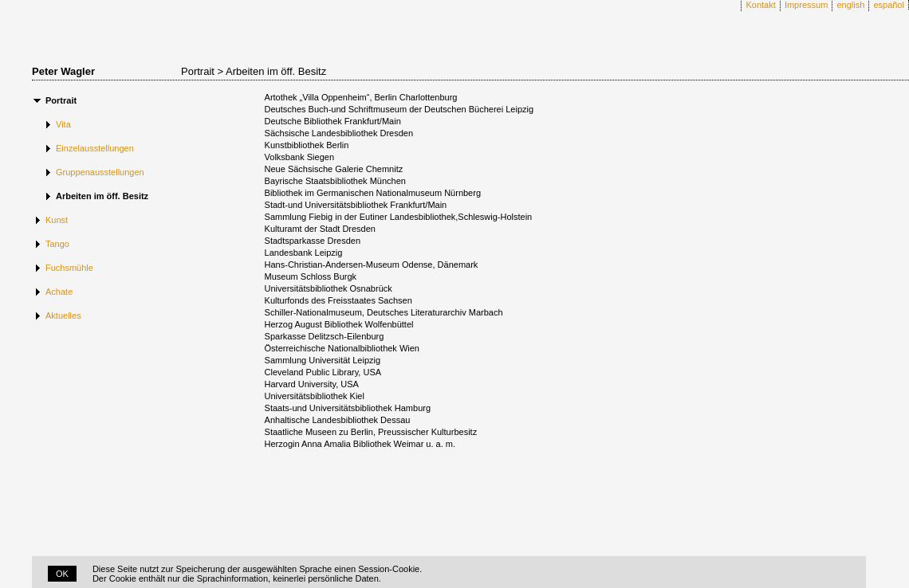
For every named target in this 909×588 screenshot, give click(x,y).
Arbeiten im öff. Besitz (102, 196)
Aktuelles (63, 316)
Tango (57, 244)
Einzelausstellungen (95, 148)
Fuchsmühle (69, 268)
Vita (63, 124)
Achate (59, 292)
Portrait (61, 100)
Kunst (57, 220)
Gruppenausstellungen (100, 172)
